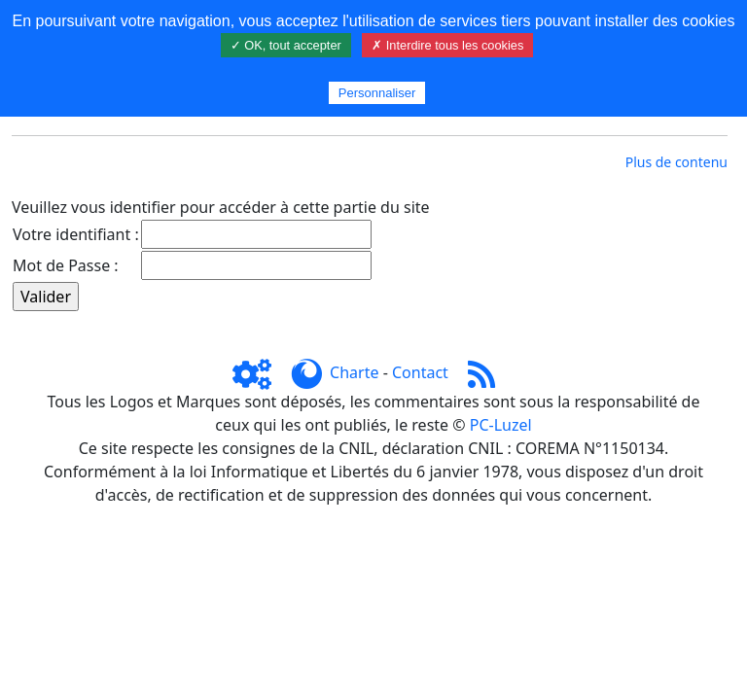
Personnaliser (377, 93)
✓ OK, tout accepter (286, 45)
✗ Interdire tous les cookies (447, 45)
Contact (420, 372)
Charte (354, 372)
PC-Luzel (501, 425)
